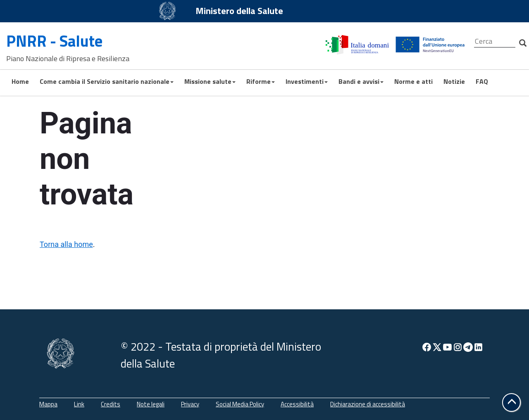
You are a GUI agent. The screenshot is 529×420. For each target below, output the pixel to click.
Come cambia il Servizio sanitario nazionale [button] (107, 81)
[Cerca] (495, 42)
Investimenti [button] (307, 81)
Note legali (151, 404)
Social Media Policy (240, 404)
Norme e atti (413, 81)
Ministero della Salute (239, 11)
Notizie (454, 81)
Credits (111, 404)
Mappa (48, 404)
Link (79, 404)
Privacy (190, 404)
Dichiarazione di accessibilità (368, 404)
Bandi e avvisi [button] (361, 81)
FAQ (482, 81)
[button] (511, 402)
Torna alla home (66, 244)
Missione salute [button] (210, 81)
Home (20, 81)
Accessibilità (297, 404)
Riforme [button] (261, 81)
